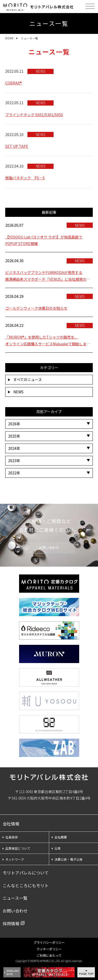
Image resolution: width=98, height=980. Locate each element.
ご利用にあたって (49, 955)
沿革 (56, 848)
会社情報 (11, 824)
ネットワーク (13, 859)
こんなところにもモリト (26, 885)
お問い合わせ (49, 547)
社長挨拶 (10, 837)
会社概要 (59, 837)
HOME (10, 38)
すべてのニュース (25, 379)
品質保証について (16, 848)
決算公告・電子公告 (67, 859)
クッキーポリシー (49, 949)
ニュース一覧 (15, 898)
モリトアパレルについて (26, 873)
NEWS (16, 392)
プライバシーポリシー (49, 942)
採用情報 (11, 923)
